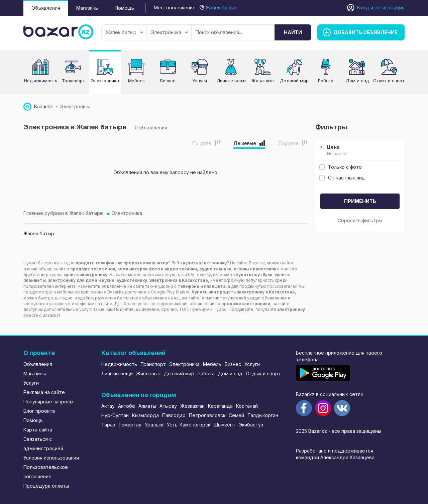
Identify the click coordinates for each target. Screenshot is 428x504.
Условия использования (51, 458)
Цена (359, 150)
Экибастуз (251, 425)
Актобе (127, 406)
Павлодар (174, 415)
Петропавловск (207, 415)
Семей (236, 415)
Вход (363, 8)
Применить (360, 201)
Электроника (169, 32)
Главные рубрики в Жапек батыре (63, 213)
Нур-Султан (115, 415)
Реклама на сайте (44, 392)
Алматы (147, 406)
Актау (108, 406)
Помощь (124, 8)
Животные (148, 373)
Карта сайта (38, 430)
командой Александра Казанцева (335, 457)
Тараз (108, 425)
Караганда (220, 406)
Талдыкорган (263, 415)
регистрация (390, 8)
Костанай (247, 406)
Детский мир (179, 373)
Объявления (46, 8)
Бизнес (233, 364)
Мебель (212, 364)
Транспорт (153, 364)
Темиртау (130, 425)
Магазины (87, 8)
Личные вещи (117, 373)
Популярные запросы (48, 402)
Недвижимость (119, 364)
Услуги (31, 383)
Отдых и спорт (263, 373)
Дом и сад (230, 373)
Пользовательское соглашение (46, 472)
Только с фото (341, 167)
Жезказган (192, 406)
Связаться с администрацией (43, 444)
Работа (206, 373)
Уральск (154, 425)
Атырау (168, 406)
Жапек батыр (124, 32)
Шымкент (225, 425)
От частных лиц (342, 178)
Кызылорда (145, 415)
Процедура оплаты (46, 486)
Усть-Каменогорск (189, 425)
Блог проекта (39, 411)
